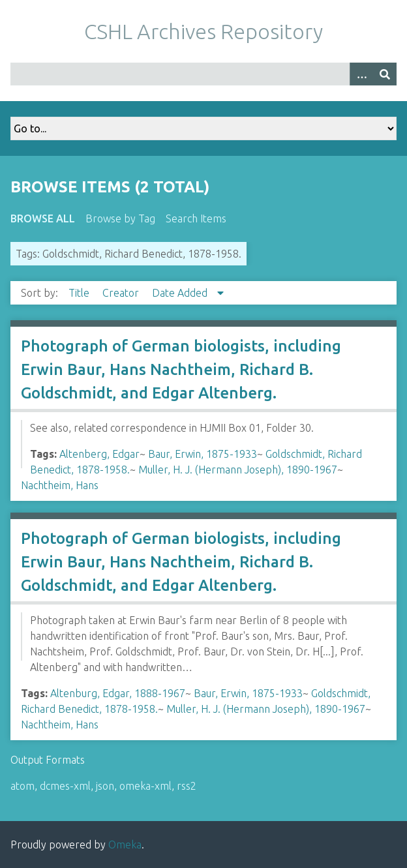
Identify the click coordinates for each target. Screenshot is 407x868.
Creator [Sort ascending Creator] (122, 293)
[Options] (361, 74)
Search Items (196, 218)
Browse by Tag (120, 218)
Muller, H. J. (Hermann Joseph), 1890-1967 (238, 470)
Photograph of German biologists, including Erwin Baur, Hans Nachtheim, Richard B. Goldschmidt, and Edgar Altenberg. (181, 369)
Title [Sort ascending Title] (80, 293)
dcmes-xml (65, 786)
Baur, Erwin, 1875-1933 (203, 454)
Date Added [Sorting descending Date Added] (181, 293)
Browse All (43, 218)
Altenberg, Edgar (99, 454)
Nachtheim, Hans (60, 485)
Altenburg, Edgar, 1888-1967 (118, 693)
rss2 (187, 786)
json (105, 786)
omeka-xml (145, 786)
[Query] (203, 74)
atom (23, 786)
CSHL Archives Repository (203, 31)
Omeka (125, 845)
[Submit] (385, 74)
